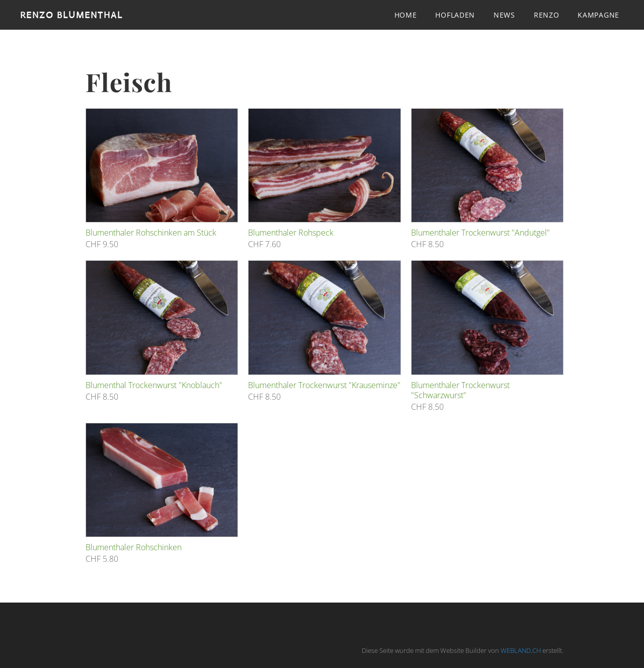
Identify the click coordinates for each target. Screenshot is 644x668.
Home (406, 15)
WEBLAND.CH (521, 650)
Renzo (547, 15)
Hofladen (455, 15)
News (504, 15)
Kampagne (598, 15)
